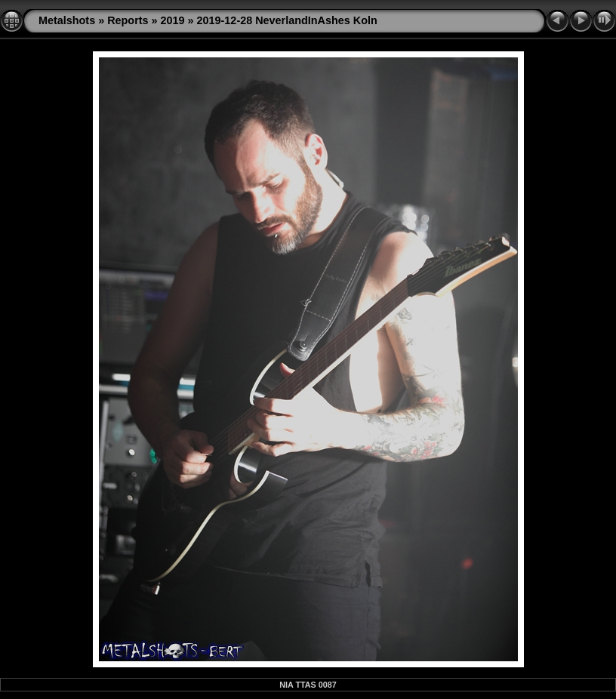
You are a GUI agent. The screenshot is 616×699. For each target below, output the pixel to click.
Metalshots (67, 20)
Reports (128, 20)
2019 (173, 20)
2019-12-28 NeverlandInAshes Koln (287, 20)
